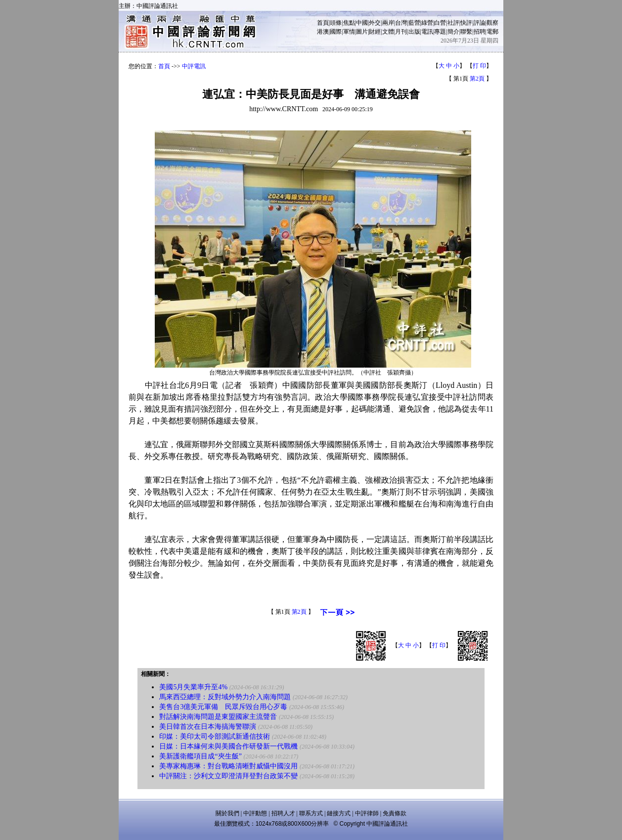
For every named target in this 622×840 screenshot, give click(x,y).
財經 (375, 32)
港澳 (323, 32)
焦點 (349, 23)
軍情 (349, 32)
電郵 (492, 32)
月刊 (401, 32)
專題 (440, 32)
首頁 (323, 23)
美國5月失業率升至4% (193, 687)
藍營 (414, 23)
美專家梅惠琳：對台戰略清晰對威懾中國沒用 (228, 766)
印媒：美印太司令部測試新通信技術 (215, 736)
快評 (466, 23)
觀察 (492, 23)
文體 (388, 32)
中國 (362, 23)
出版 (414, 32)
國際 (336, 32)
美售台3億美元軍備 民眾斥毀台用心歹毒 (223, 707)
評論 (480, 23)
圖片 (362, 32)
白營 (440, 23)
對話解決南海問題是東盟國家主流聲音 (218, 717)
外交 (375, 23)
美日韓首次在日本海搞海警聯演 (208, 727)
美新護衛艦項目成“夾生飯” (200, 756)
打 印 (479, 66)
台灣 (401, 23)
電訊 (427, 32)
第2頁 (477, 79)
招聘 (480, 32)
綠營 (427, 23)
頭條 (336, 23)
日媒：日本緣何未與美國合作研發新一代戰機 (228, 746)
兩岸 (388, 23)
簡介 (453, 32)
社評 (453, 23)
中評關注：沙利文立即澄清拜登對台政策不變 (228, 776)
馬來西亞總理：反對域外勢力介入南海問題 (225, 697)
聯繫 (466, 32)
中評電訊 (194, 66)
